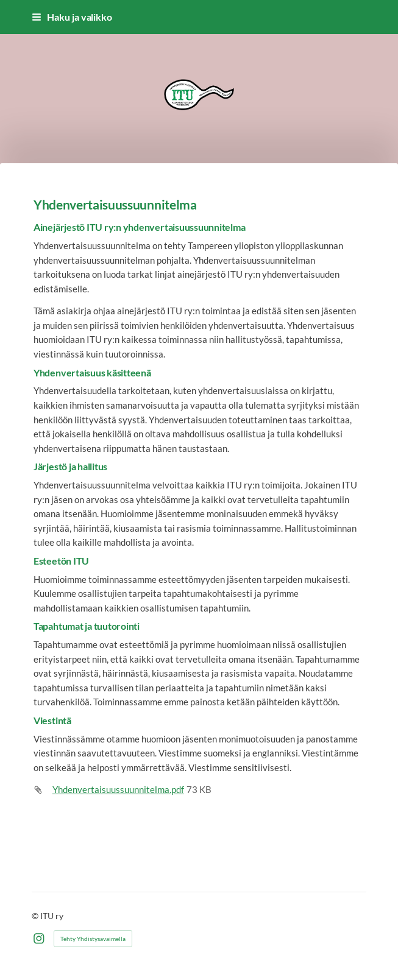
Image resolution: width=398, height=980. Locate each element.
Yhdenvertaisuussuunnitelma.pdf (118, 789)
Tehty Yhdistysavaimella (93, 939)
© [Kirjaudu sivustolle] (36, 916)
